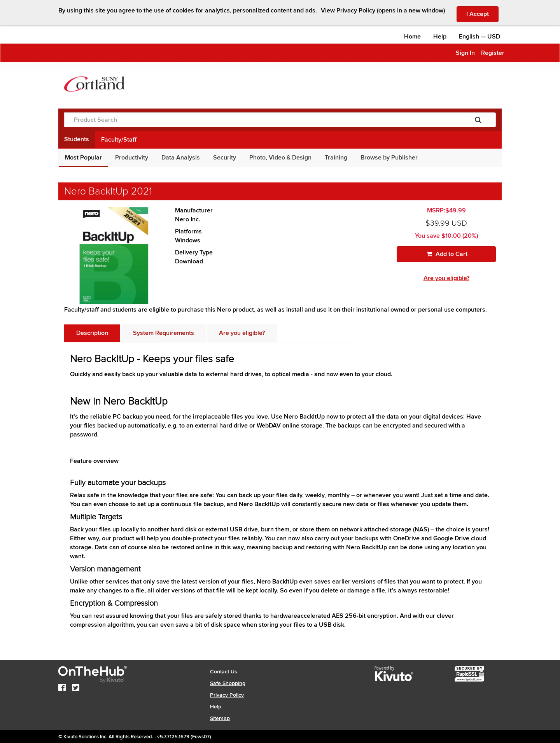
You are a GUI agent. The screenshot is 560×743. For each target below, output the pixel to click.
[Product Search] (262, 120)
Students (77, 139)
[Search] (478, 120)
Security (225, 158)
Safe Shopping (228, 683)
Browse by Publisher (389, 158)
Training (336, 158)
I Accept (482, 14)
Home (412, 37)
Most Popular (83, 158)
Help (440, 37)
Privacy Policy (227, 695)
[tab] (92, 333)
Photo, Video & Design (280, 158)
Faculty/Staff (119, 140)
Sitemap (220, 718)
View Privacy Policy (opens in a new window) (383, 11)
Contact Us (224, 672)
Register (493, 53)
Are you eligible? (446, 278)
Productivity (132, 158)
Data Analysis (181, 158)
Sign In (465, 53)
